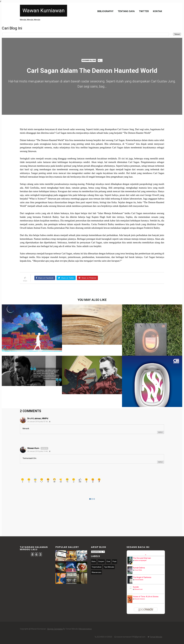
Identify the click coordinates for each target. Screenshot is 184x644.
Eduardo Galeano (140, 599)
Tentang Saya (126, 11)
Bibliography (105, 11)
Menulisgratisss (85, 629)
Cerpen (101, 561)
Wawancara (96, 572)
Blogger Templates (55, 629)
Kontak (157, 11)
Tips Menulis (109, 567)
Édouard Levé (139, 589)
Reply (160, 432)
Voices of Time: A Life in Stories (146, 597)
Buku (94, 561)
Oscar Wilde (138, 570)
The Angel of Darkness (142, 577)
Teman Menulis (156, 637)
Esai (108, 561)
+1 (99, 60)
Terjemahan (97, 567)
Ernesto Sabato (139, 580)
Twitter (144, 11)
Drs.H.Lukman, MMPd (38, 418)
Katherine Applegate (140, 560)
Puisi (114, 561)
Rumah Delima (139, 568)
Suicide (136, 587)
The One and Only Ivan (142, 558)
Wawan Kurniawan (44, 11)
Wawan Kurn (33, 448)
